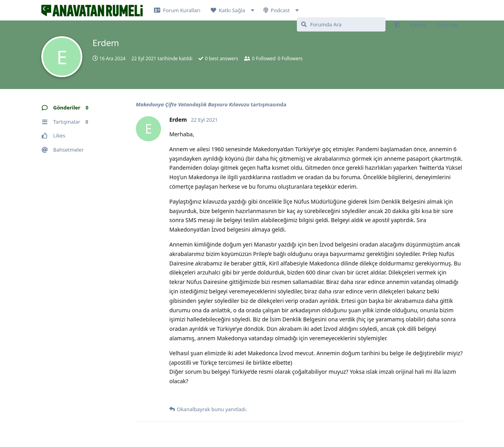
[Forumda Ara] (341, 24)
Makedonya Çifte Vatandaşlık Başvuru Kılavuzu (193, 104)
